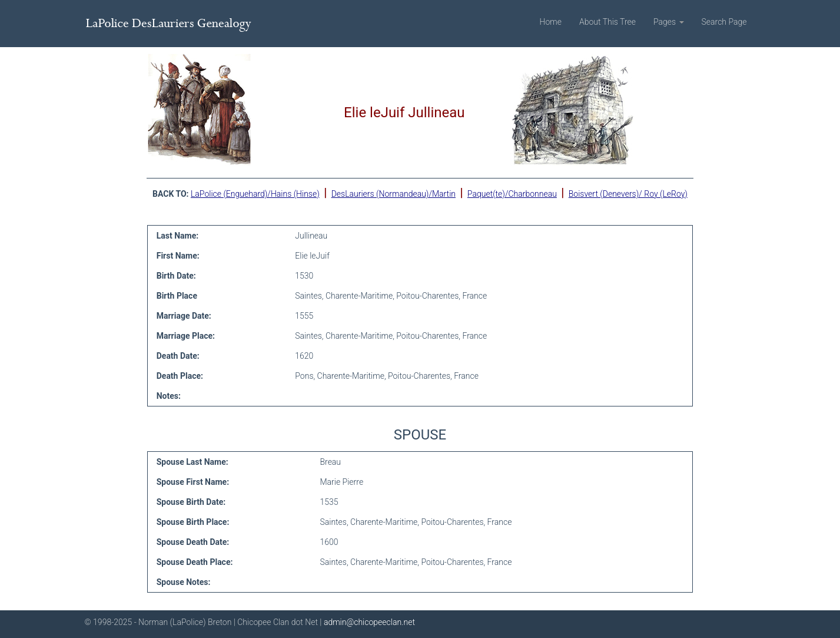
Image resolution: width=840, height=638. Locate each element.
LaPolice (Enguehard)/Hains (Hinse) (255, 194)
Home (551, 22)
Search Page (724, 22)
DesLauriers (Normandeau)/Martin (394, 194)
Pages (669, 22)
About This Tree (607, 22)
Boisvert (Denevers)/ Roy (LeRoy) (628, 194)
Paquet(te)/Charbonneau (512, 194)
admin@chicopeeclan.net (369, 622)
